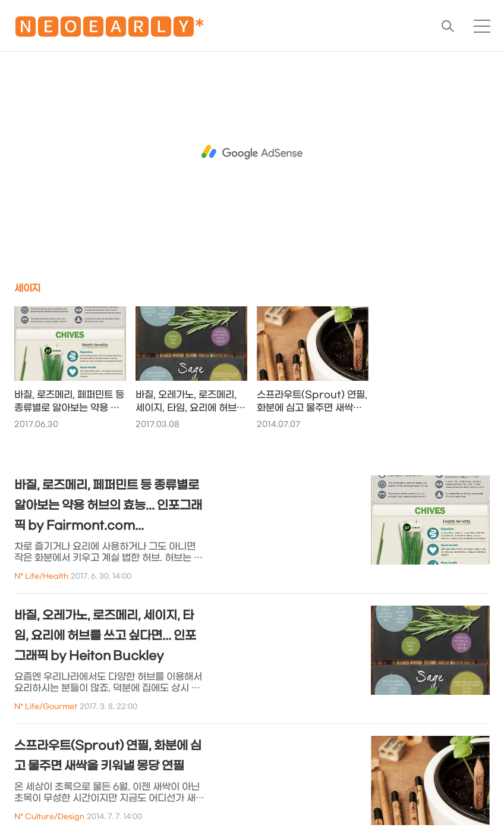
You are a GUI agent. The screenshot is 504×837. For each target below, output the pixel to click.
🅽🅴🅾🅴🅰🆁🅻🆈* (109, 29)
